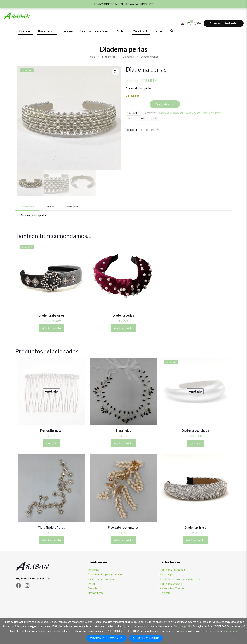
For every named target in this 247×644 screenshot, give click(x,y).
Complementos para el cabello (105, 574)
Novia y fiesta (192, 113)
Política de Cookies (171, 584)
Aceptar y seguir (146, 638)
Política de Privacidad (172, 570)
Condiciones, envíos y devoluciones (180, 579)
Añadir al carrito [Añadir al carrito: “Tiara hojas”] (123, 443)
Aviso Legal (166, 574)
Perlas (155, 118)
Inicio (92, 57)
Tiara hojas (123, 431)
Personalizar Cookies (172, 588)
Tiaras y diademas (211, 113)
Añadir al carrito (165, 104)
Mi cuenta (93, 570)
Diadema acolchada (195, 431)
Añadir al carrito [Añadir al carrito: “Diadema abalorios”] (51, 328)
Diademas (128, 57)
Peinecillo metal (51, 431)
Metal (91, 584)
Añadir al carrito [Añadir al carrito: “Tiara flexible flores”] (51, 540)
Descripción (27, 207)
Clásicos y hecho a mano (102, 579)
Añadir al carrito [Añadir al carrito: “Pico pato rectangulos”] (123, 540)
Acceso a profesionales (224, 23)
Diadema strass (195, 527)
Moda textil (109, 57)
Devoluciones (72, 207)
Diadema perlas (123, 315)
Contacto (165, 593)
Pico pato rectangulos (123, 527)
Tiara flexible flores (51, 527)
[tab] (27, 207)
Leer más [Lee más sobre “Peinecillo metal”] (51, 443)
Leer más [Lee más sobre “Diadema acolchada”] (195, 443)
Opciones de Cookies (106, 638)
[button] (115, 72)
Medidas (49, 207)
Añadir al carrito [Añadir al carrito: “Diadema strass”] (195, 540)
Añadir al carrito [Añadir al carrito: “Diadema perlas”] (123, 328)
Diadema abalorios (51, 315)
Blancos (144, 118)
